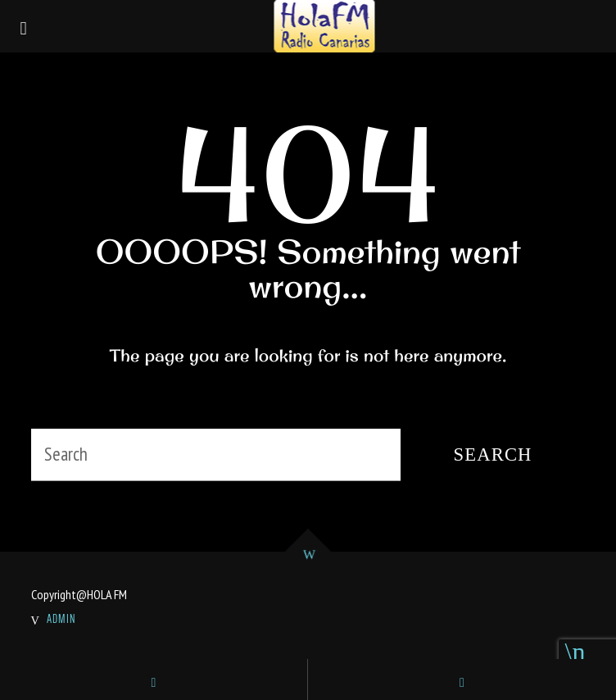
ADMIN (61, 619)
